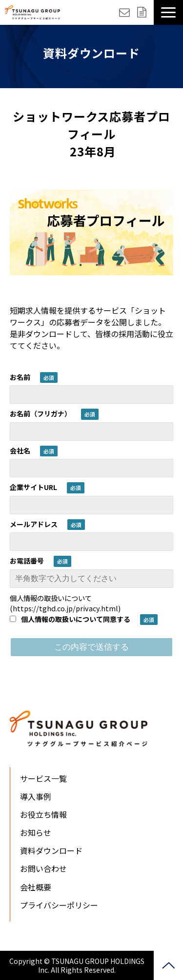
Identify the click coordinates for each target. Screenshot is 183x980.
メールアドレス (34, 524)
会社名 (20, 451)
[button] (168, 12)
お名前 (20, 377)
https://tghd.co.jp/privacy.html (65, 608)
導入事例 (36, 796)
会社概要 (36, 887)
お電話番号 (27, 561)
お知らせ (36, 832)
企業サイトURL (33, 487)
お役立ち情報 (43, 814)
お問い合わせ (126, 12)
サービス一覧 (43, 778)
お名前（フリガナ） (41, 414)
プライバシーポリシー (59, 905)
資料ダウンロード (143, 12)
